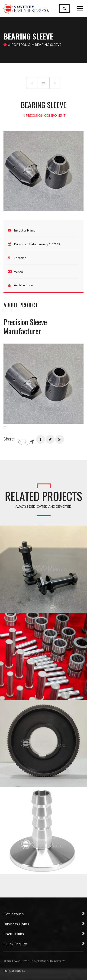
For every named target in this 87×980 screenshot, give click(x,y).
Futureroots (14, 971)
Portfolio (21, 45)
